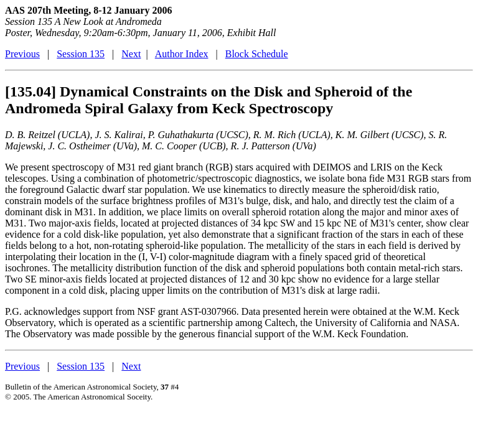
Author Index (182, 54)
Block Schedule (257, 54)
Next (131, 54)
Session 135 (81, 54)
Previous (22, 54)
